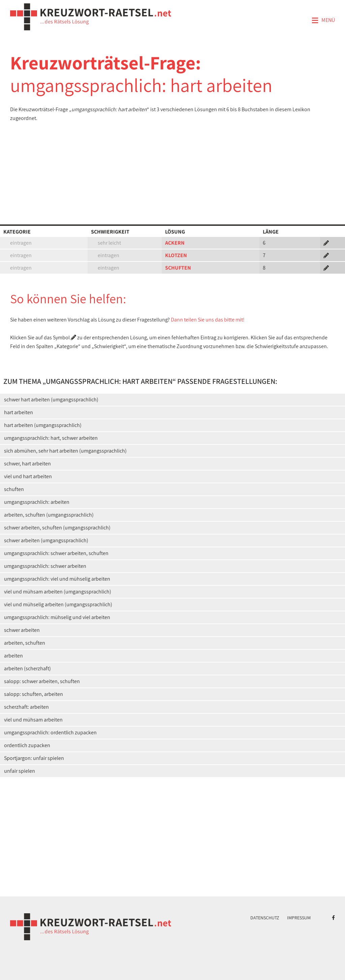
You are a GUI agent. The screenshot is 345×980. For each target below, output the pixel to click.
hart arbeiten (19, 412)
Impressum (299, 918)
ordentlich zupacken (27, 745)
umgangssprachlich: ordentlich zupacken (50, 732)
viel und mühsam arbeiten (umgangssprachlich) (58, 592)
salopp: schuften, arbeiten (34, 694)
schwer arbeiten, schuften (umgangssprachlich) (57, 528)
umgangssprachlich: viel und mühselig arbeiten (57, 579)
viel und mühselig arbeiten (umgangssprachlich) (58, 604)
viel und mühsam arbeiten (33, 720)
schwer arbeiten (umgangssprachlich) (46, 540)
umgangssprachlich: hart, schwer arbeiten (51, 438)
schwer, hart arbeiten (27, 464)
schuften (14, 489)
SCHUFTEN (178, 268)
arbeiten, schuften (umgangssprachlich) (49, 515)
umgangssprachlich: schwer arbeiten (45, 566)
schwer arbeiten (22, 630)
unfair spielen (20, 771)
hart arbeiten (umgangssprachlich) (43, 425)
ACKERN (175, 243)
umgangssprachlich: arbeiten (37, 502)
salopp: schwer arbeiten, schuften (42, 681)
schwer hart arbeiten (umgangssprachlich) (51, 400)
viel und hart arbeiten (28, 476)
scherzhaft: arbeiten (26, 707)
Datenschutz (265, 918)
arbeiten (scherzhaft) (27, 668)
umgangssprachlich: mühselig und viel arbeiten (57, 617)
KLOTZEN (176, 255)
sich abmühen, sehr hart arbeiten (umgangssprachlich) (65, 451)
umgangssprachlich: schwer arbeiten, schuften (56, 553)
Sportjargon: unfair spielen (34, 758)
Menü (323, 21)
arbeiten (13, 656)
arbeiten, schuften (25, 643)
